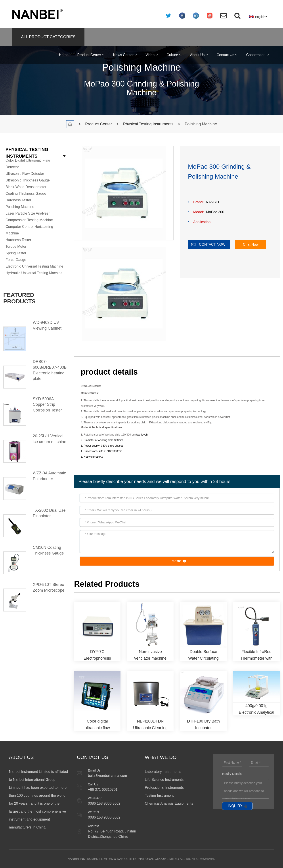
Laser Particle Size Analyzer (28, 213)
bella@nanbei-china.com (107, 776)
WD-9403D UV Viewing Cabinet (47, 325)
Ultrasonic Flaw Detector (25, 174)
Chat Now (251, 244)
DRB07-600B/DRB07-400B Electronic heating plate (50, 370)
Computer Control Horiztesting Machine (29, 230)
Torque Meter (16, 246)
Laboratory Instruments (163, 772)
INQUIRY (235, 806)
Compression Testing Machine (29, 220)
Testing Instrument (159, 795)
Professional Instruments (164, 788)
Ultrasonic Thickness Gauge (28, 180)
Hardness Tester (18, 200)
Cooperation (257, 55)
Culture (174, 55)
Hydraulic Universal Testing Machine (34, 273)
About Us (199, 55)
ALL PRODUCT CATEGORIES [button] (48, 37)
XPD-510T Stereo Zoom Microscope (49, 587)
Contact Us (227, 55)
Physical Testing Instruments (148, 124)
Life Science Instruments (164, 780)
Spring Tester (16, 253)
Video (152, 55)
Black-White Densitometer (26, 187)
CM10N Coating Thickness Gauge (48, 550)
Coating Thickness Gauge (26, 193)
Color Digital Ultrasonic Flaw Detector (28, 164)
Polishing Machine (201, 124)
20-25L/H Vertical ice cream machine (49, 439)
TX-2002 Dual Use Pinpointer (49, 513)
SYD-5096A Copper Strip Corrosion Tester (47, 405)
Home (64, 55)
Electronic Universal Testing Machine (34, 266)
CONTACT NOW (212, 244)
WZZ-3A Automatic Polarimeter (49, 476)
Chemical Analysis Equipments (169, 803)
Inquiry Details (232, 774)
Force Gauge (16, 260)
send (177, 561)
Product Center (91, 55)
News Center (125, 55)
